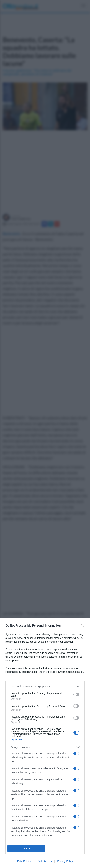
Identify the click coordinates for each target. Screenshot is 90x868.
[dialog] (45, 743)
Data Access (45, 861)
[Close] (83, 626)
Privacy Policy (65, 861)
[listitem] (45, 686)
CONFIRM (26, 849)
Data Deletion (25, 861)
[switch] (76, 694)
